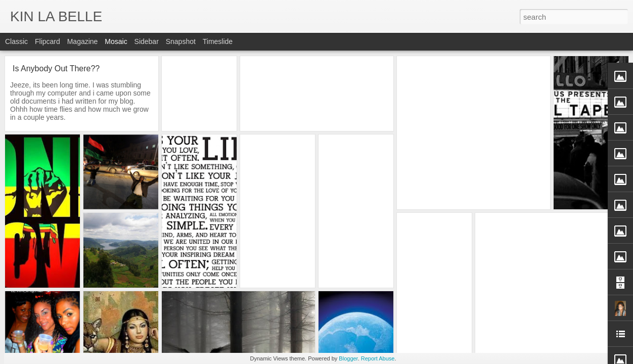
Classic (16, 41)
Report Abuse (378, 358)
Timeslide (218, 41)
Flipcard (48, 41)
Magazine (83, 41)
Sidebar (147, 41)
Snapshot (181, 41)
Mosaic (116, 41)
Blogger (348, 358)
